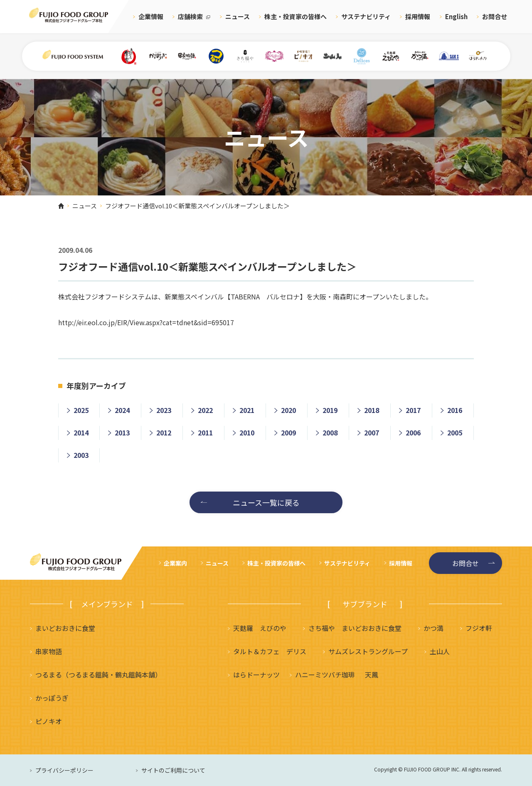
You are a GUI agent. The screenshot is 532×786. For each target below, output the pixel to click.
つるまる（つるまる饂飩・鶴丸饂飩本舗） (99, 675)
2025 (81, 410)
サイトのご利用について (173, 770)
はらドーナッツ (256, 675)
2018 (372, 410)
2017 (413, 410)
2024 (122, 410)
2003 (81, 455)
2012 (164, 433)
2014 (81, 433)
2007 (372, 433)
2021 (247, 410)
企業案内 (175, 563)
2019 (330, 410)
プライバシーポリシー (64, 770)
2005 (455, 433)
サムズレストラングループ (368, 651)
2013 (122, 433)
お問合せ (495, 16)
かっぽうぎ (52, 698)
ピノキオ (49, 721)
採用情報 (418, 16)
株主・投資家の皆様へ (296, 16)
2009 (288, 433)
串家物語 (49, 651)
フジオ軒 (479, 628)
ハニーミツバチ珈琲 (325, 675)
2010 (247, 433)
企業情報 (151, 16)
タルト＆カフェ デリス (270, 651)
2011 (205, 433)
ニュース (238, 16)
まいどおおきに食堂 (65, 628)
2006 (413, 433)
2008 (330, 433)
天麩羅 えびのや (260, 628)
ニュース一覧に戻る (266, 502)
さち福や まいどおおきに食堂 (355, 628)
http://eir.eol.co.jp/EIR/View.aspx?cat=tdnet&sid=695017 (146, 322)
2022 (205, 410)
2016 (455, 410)
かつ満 (433, 628)
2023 (164, 410)
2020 (288, 410)
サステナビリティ (366, 16)
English (456, 16)
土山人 (440, 651)
